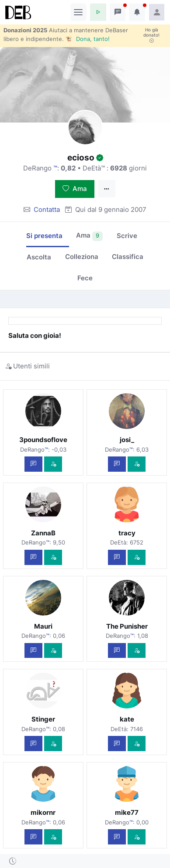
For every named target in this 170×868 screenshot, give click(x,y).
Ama (75, 189)
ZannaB (43, 533)
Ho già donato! (151, 35)
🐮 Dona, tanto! (88, 39)
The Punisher (127, 626)
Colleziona (82, 257)
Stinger (43, 719)
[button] (98, 12)
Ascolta (39, 257)
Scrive (127, 236)
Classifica (128, 257)
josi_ (127, 440)
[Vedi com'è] (53, 464)
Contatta (47, 209)
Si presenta (44, 236)
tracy (127, 533)
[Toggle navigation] (78, 12)
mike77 (127, 812)
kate (127, 719)
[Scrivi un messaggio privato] (33, 464)
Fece (85, 278)
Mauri (43, 626)
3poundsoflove (43, 440)
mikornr (43, 812)
